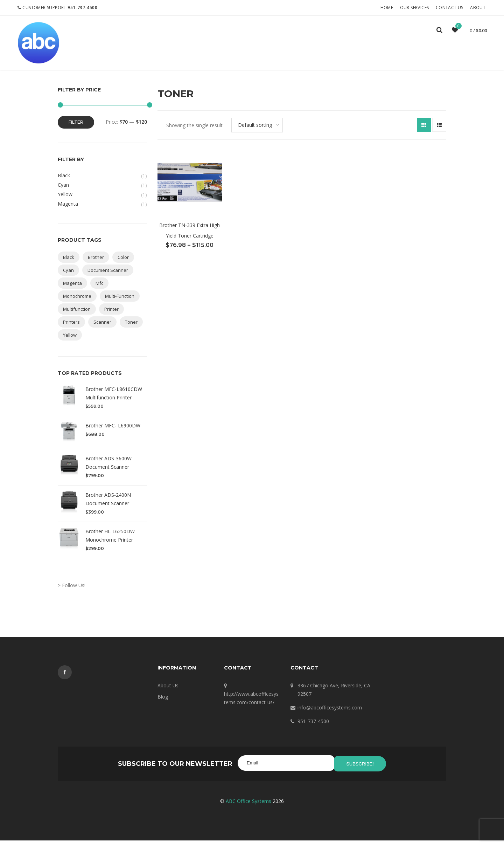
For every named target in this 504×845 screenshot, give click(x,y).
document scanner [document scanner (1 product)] (108, 276)
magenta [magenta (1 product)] (72, 289)
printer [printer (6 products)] (111, 315)
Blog (163, 703)
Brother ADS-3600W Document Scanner (108, 469)
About (479, 8)
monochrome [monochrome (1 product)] (77, 302)
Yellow (65, 201)
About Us (168, 692)
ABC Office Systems (248, 806)
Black (64, 182)
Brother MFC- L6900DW (113, 432)
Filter (76, 128)
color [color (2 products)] (123, 263)
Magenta (68, 210)
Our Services (415, 8)
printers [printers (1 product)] (71, 328)
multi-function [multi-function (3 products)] (120, 302)
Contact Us (451, 8)
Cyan (63, 191)
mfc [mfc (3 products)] (99, 289)
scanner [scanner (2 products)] (102, 328)
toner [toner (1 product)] (131, 328)
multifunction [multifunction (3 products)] (77, 315)
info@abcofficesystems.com (330, 714)
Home (388, 8)
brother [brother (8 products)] (96, 263)
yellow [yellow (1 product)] (70, 341)
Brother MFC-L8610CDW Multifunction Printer (114, 400)
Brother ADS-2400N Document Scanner (108, 505)
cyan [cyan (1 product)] (68, 276)
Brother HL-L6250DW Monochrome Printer (110, 542)
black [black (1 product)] (69, 263)
